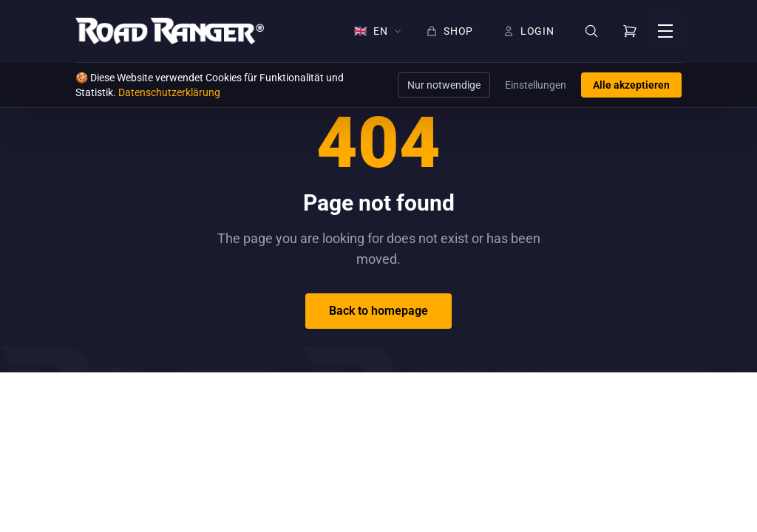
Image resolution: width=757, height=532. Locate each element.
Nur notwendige (444, 85)
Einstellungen (536, 85)
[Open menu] (665, 31)
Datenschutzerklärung (169, 92)
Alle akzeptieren (631, 85)
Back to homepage (378, 311)
